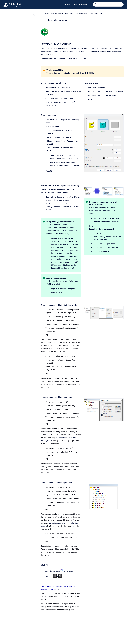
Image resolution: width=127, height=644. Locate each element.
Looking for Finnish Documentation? (77, 4)
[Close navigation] (34, 14)
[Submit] (95, 4)
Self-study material (81, 14)
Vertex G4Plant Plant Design (54, 14)
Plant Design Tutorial (96, 14)
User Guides (69, 14)
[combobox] (108, 4)
